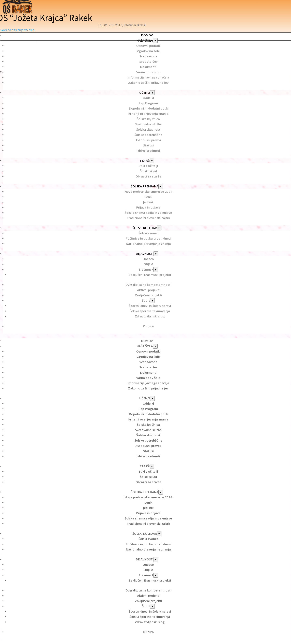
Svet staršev (148, 61)
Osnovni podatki (148, 46)
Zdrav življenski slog (150, 316)
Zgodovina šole (148, 51)
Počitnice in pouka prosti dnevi (148, 238)
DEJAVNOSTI (145, 254)
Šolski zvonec (148, 233)
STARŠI (145, 160)
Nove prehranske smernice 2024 (148, 191)
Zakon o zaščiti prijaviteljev (148, 83)
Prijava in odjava (148, 207)
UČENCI (145, 92)
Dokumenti (148, 67)
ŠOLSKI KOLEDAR (145, 228)
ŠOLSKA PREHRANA (145, 186)
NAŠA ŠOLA (145, 40)
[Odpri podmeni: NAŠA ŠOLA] (155, 41)
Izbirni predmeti (148, 151)
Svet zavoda (148, 56)
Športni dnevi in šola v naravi (150, 306)
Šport (146, 300)
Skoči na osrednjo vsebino (17, 30)
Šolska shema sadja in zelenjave (148, 213)
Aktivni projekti (148, 290)
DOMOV (147, 35)
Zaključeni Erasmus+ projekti (150, 275)
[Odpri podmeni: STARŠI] (152, 161)
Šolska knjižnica (148, 119)
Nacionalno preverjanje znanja (148, 244)
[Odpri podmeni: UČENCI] (152, 93)
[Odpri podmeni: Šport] (152, 301)
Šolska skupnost (148, 129)
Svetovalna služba (148, 124)
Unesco (148, 259)
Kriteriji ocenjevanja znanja (148, 114)
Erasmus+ (146, 269)
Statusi (148, 145)
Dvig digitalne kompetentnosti (148, 285)
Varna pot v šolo (148, 72)
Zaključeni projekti (148, 295)
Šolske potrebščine (148, 135)
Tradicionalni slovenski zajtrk (148, 218)
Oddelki (148, 98)
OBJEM (148, 264)
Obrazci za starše (148, 176)
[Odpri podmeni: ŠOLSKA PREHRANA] (161, 186)
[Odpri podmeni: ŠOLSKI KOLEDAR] (159, 228)
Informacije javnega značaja (148, 77)
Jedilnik (148, 202)
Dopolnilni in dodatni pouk (148, 108)
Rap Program (148, 103)
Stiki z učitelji (148, 166)
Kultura (148, 326)
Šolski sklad (148, 171)
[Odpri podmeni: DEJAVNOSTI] (156, 254)
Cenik (148, 197)
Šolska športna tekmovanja (150, 311)
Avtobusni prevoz (148, 140)
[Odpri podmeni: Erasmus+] (156, 270)
